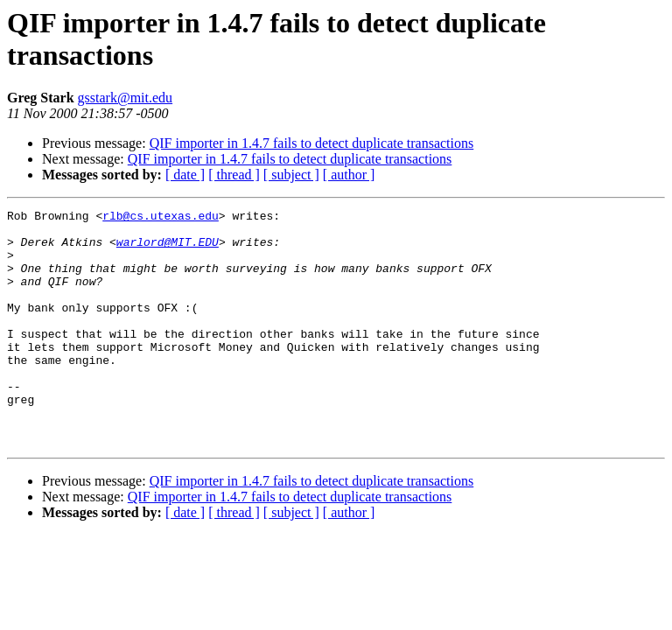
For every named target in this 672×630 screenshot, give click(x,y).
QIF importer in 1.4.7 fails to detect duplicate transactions (312, 143)
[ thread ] (234, 175)
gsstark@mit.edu (126, 98)
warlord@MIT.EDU (168, 249)
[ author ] (349, 175)
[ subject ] (291, 175)
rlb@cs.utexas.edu (161, 218)
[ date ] (185, 175)
